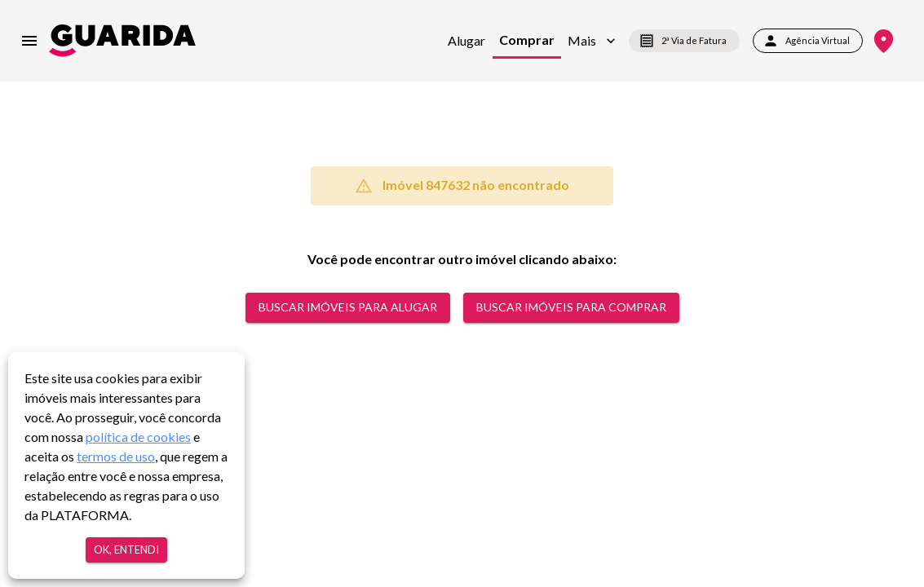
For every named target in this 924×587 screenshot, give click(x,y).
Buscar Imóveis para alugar (348, 308)
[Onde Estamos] (884, 41)
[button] (592, 41)
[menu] (29, 41)
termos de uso (116, 456)
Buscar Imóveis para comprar (571, 308)
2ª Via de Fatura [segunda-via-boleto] (684, 41)
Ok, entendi (126, 550)
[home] (122, 40)
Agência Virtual (808, 41)
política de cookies (138, 437)
